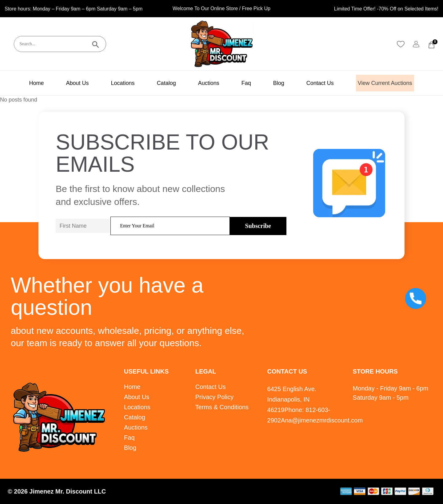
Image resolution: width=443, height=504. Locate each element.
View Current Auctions (385, 83)
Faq (240, 83)
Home (30, 83)
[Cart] (431, 45)
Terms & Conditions (222, 407)
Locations (116, 83)
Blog (272, 83)
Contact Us (314, 83)
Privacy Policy (214, 397)
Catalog (160, 83)
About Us (71, 83)
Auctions (202, 83)
